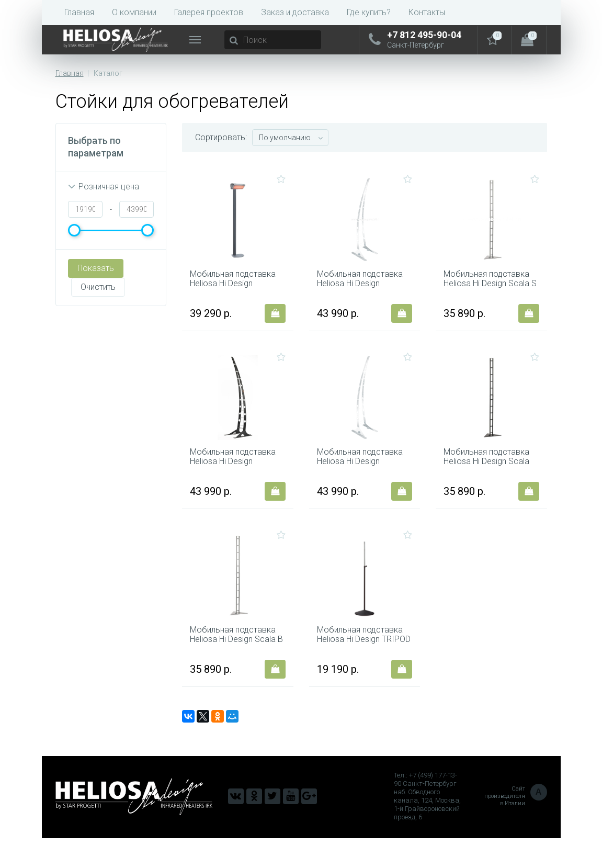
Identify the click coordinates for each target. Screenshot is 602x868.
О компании (134, 12)
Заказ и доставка (295, 12)
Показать (96, 268)
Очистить (95, 290)
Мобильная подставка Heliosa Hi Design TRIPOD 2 (361, 664)
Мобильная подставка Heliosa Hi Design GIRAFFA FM (234, 477)
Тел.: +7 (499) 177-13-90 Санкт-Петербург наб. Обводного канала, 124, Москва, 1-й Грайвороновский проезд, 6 (427, 826)
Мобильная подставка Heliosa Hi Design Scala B (234, 664)
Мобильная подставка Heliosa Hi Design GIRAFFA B (361, 477)
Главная (79, 12)
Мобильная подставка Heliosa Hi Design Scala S (488, 289)
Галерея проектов (209, 12)
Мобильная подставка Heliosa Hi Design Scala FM (488, 477)
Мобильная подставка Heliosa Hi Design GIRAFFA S (361, 289)
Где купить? (369, 12)
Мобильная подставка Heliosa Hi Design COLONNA (234, 289)
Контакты (427, 12)
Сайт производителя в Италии (516, 826)
